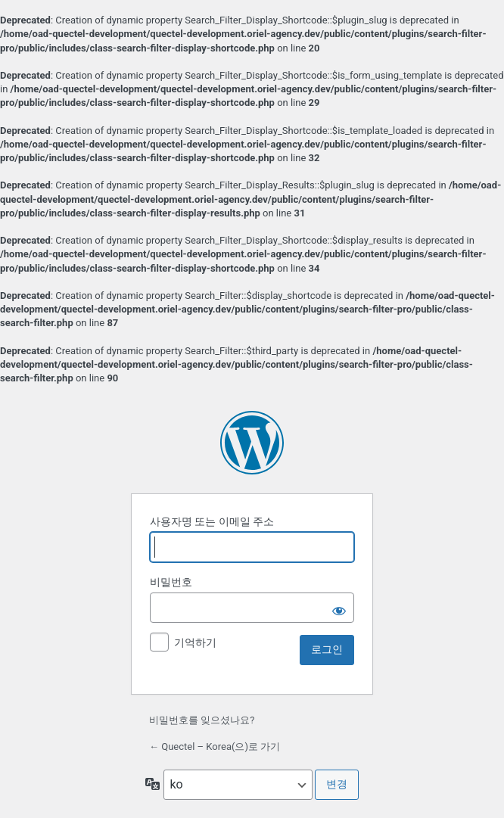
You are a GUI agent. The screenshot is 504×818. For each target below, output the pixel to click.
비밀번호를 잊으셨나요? (202, 720)
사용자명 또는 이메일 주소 (212, 521)
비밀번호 (171, 582)
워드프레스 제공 (252, 443)
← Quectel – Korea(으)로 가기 (215, 746)
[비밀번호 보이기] (339, 608)
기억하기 (195, 642)
